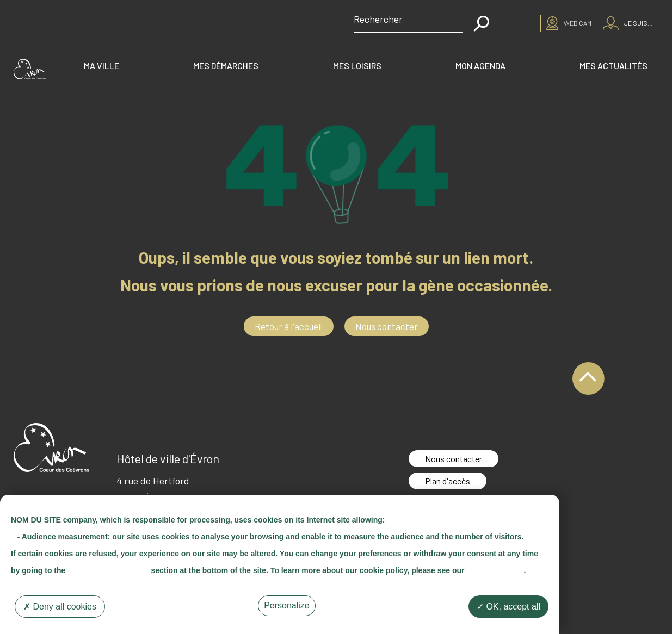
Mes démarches (226, 66)
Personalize (287, 605)
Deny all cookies (60, 607)
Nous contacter (387, 326)
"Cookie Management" (108, 570)
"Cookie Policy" (495, 570)
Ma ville (101, 66)
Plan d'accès (448, 481)
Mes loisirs (357, 66)
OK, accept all (508, 607)
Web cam (578, 23)
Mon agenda (480, 66)
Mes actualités (614, 66)
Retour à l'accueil (289, 326)
